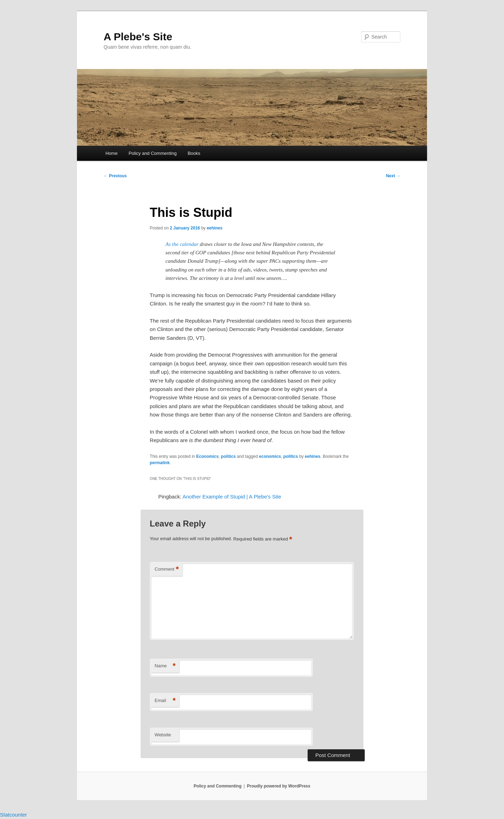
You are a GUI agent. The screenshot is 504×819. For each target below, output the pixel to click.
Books (194, 153)
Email (165, 701)
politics (228, 456)
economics (270, 456)
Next (393, 176)
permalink (160, 463)
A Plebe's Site (138, 37)
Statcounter (13, 815)
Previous (115, 176)
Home (111, 153)
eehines (215, 228)
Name (165, 666)
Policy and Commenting (152, 153)
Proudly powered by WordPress (279, 786)
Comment (167, 569)
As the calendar (182, 244)
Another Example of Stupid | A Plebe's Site (232, 497)
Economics (208, 456)
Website (163, 735)
